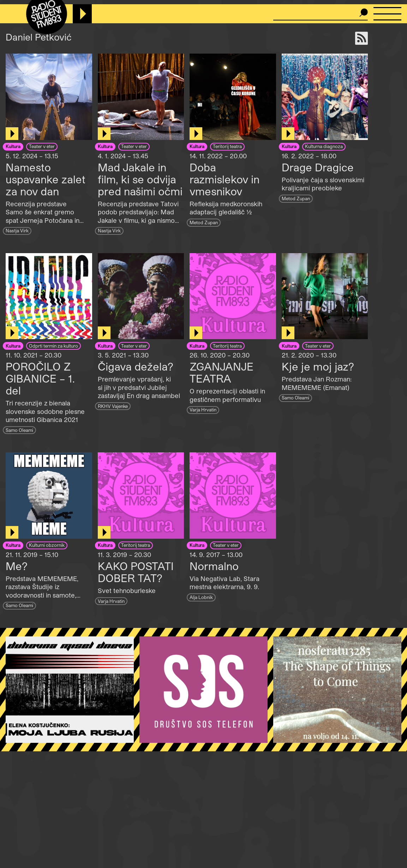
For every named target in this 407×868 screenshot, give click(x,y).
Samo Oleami (19, 430)
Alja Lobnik (201, 597)
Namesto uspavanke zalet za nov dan (46, 179)
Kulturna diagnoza (324, 146)
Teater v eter (42, 146)
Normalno (214, 566)
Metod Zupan (204, 222)
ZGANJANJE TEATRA (222, 372)
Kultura (13, 146)
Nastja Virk (17, 230)
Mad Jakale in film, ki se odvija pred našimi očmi (140, 179)
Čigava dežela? (136, 366)
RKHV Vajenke (113, 406)
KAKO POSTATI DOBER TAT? (136, 572)
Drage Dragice (318, 167)
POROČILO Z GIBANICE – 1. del (40, 378)
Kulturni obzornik (47, 545)
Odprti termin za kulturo (53, 346)
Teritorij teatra (227, 146)
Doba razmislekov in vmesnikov (225, 179)
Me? (17, 566)
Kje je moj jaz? (318, 366)
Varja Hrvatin (203, 409)
